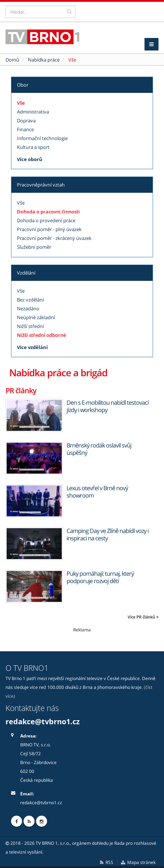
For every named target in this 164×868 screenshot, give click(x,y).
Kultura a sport (33, 147)
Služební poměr (34, 247)
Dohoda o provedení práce (46, 220)
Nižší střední (30, 326)
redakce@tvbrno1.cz (43, 721)
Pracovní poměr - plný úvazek (49, 229)
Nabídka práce (44, 60)
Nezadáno (28, 308)
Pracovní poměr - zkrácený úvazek (54, 238)
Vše (21, 103)
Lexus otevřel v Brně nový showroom (97, 492)
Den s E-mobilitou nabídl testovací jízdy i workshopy (108, 406)
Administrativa (33, 112)
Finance (25, 129)
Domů (12, 60)
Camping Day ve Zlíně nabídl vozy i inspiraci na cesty (108, 534)
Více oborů (30, 159)
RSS (106, 862)
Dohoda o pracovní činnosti (48, 212)
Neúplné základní (36, 317)
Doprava (26, 121)
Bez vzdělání (30, 300)
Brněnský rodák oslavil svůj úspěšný (99, 449)
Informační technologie (42, 138)
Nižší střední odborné (41, 335)
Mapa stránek (138, 862)
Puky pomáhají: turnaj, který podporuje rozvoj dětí (100, 577)
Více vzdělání (32, 347)
